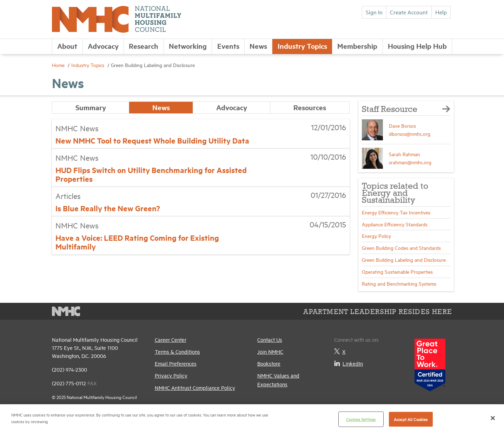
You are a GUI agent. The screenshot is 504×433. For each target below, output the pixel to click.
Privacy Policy (171, 375)
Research (144, 46)
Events (228, 46)
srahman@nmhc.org (410, 162)
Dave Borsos (402, 125)
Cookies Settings (361, 419)
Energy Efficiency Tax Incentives (396, 212)
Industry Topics (302, 46)
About (67, 46)
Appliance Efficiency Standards (395, 224)
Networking (188, 46)
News (258, 46)
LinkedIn (349, 363)
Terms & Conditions (177, 351)
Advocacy (103, 46)
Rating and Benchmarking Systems (399, 283)
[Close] (493, 418)
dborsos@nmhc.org (410, 134)
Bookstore (269, 363)
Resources (310, 107)
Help (441, 12)
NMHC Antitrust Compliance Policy (195, 388)
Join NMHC (270, 351)
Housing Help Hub (417, 46)
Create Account (409, 12)
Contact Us (270, 339)
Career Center (171, 339)
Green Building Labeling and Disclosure (404, 259)
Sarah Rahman (404, 154)
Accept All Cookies (411, 419)
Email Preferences (176, 363)
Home (59, 65)
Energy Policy (376, 236)
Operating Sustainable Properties (397, 271)
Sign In (374, 12)
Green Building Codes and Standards (401, 248)
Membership (357, 46)
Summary (91, 107)
